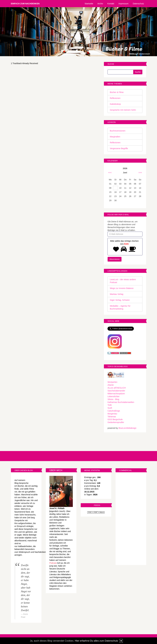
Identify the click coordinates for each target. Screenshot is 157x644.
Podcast (53, 563)
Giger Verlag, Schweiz (120, 300)
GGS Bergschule (115, 419)
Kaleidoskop (115, 104)
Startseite (89, 4)
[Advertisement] (131, 519)
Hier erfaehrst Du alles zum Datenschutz (96, 641)
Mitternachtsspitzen (116, 394)
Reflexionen (115, 98)
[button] (12, 32)
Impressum (123, 4)
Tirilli (110, 405)
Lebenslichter (113, 396)
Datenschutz (138, 4)
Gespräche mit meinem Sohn (123, 110)
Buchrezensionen (118, 131)
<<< (110, 173)
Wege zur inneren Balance (122, 288)
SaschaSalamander (116, 391)
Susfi (110, 408)
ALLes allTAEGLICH (117, 388)
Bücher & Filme (117, 92)
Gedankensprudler (116, 422)
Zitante (111, 385)
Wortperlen (112, 382)
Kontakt (111, 4)
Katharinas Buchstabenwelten (121, 402)
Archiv (100, 4)
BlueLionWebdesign (127, 428)
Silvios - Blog (113, 399)
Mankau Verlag (116, 294)
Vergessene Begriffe (119, 148)
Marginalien (115, 137)
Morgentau (112, 414)
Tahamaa (112, 417)
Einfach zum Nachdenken (25, 4)
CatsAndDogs (114, 411)
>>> (140, 173)
